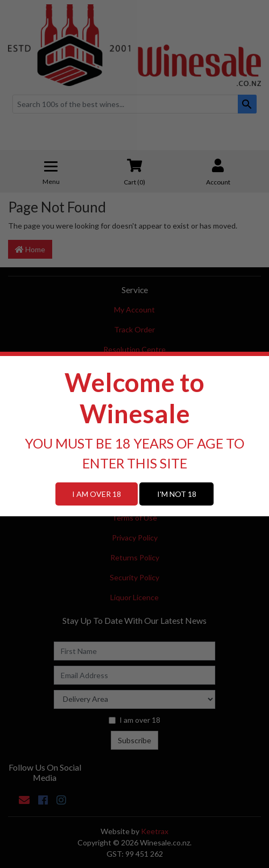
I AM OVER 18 (97, 494)
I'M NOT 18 (177, 494)
